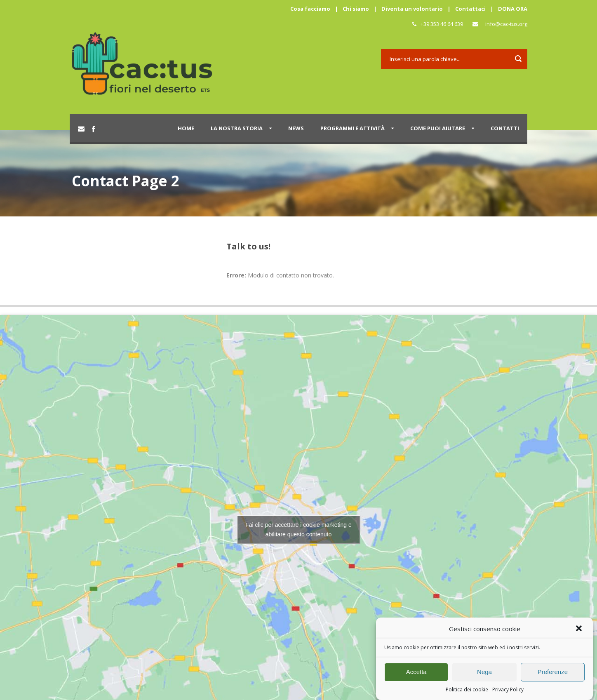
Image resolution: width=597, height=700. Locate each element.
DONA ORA (513, 9)
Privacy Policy (508, 694)
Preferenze (553, 676)
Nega (484, 676)
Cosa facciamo (310, 9)
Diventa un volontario (412, 9)
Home (186, 128)
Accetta (416, 676)
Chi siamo (356, 9)
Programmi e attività (353, 128)
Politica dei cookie (467, 694)
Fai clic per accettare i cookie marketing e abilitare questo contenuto (298, 530)
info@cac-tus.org (506, 24)
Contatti (505, 128)
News (296, 128)
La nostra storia (237, 128)
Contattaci (470, 9)
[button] (580, 634)
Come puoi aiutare (438, 128)
